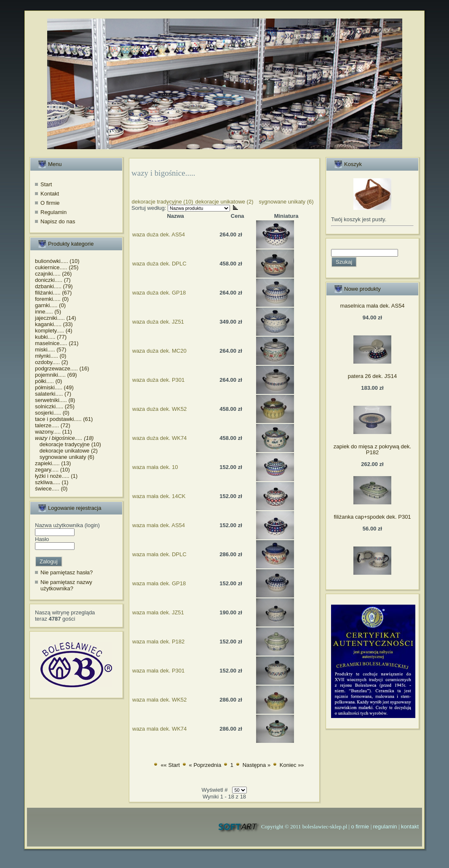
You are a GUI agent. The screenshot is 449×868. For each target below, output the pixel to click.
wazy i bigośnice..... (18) (64, 438)
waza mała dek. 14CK (159, 496)
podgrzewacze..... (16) (62, 368)
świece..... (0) (51, 489)
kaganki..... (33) (54, 324)
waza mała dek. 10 (155, 467)
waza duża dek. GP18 (159, 293)
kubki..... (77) (51, 337)
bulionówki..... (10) (57, 261)
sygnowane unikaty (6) (65, 457)
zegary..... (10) (52, 470)
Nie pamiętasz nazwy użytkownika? (66, 585)
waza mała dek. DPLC (159, 554)
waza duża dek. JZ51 (158, 322)
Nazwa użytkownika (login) (67, 525)
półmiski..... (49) (54, 387)
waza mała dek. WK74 (159, 729)
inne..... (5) (48, 312)
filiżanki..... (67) (53, 293)
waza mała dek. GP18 (159, 583)
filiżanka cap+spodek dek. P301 (372, 517)
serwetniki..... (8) (55, 400)
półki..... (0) (48, 381)
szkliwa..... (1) (52, 482)
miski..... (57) (51, 350)
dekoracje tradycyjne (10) (68, 444)
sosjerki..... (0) (52, 413)
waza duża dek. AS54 (159, 234)
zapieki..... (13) (53, 463)
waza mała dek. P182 (158, 642)
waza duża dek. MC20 (159, 351)
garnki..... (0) (50, 305)
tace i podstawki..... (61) (64, 419)
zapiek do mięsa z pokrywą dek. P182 (372, 449)
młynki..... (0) (51, 356)
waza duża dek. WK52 (159, 409)
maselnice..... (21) (57, 343)
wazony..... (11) (53, 432)
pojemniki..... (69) (56, 375)
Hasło (42, 539)
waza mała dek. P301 (158, 671)
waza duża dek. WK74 (159, 438)
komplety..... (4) (54, 331)
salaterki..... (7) (53, 394)
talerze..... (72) (53, 425)
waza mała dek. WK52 (159, 700)
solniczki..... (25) (55, 406)
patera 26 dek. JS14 (372, 376)
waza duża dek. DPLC (159, 264)
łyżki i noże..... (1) (56, 476)
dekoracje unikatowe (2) (66, 451)
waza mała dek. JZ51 (158, 612)
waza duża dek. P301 (158, 380)
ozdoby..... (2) (52, 362)
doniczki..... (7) (53, 280)
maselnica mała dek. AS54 (372, 306)
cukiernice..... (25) (57, 267)
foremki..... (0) (52, 299)
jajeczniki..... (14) (56, 318)
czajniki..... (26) (53, 274)
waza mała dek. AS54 (159, 525)
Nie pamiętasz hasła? (67, 572)
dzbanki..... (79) (54, 286)
